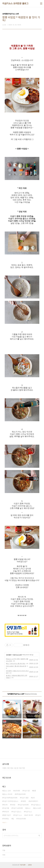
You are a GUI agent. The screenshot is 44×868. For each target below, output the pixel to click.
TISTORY (23, 865)
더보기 (4, 823)
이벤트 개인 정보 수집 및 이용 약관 (14, 768)
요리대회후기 (34, 801)
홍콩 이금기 (7, 815)
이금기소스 (28, 812)
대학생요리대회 (21, 794)
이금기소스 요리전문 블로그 (15, 4)
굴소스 (28, 808)
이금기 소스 (18, 815)
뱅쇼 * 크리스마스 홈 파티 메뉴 (16, 664)
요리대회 (17, 791)
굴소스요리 (38, 808)
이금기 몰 (27, 791)
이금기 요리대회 (18, 808)
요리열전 (9, 655)
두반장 (13, 805)
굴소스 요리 (7, 791)
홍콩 (34, 791)
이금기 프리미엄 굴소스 (11, 801)
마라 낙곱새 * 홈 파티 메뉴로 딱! (16, 666)
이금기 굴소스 (17, 812)
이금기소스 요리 (17, 655)
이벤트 (24, 801)
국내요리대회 (22, 819)
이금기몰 (6, 808)
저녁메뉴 (6, 819)
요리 (33, 798)
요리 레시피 (29, 815)
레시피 (5, 805)
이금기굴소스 (36, 805)
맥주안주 (6, 812)
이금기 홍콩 (25, 798)
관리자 (30, 865)
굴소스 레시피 (8, 794)
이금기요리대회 (24, 805)
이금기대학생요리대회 (10, 798)
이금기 (38, 815)
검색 (39, 836)
